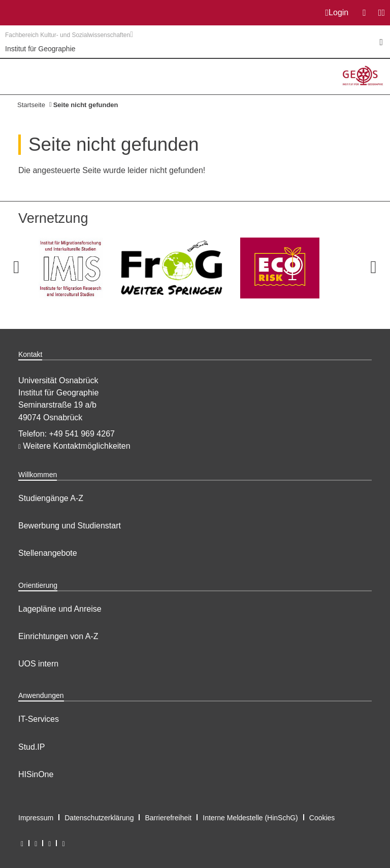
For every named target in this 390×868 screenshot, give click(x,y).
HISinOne (36, 774)
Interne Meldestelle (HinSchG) (250, 818)
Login (337, 13)
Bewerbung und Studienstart (70, 526)
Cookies (322, 818)
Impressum (36, 818)
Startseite (31, 105)
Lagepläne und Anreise (60, 609)
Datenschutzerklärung (99, 818)
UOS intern (38, 664)
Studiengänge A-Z (51, 498)
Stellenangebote (48, 553)
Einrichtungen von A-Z (58, 636)
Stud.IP (31, 747)
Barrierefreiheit (168, 818)
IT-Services (39, 719)
